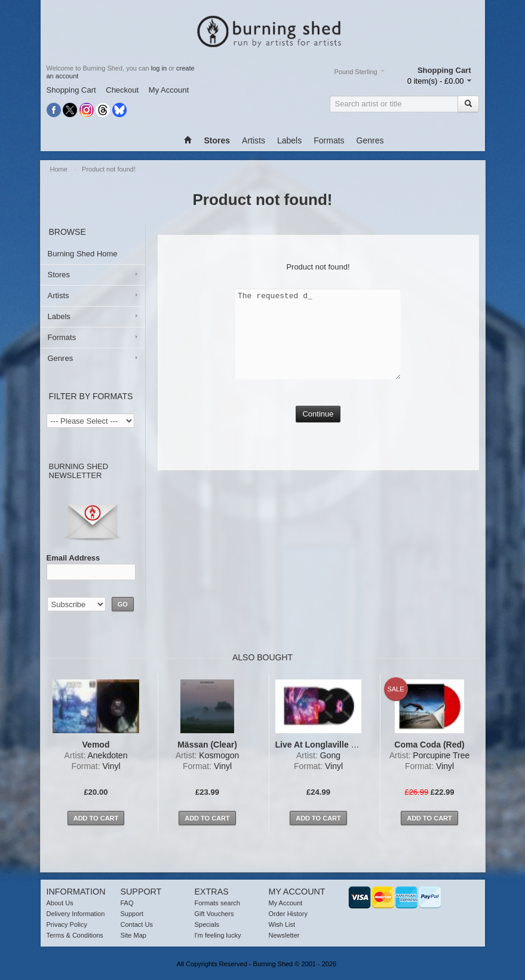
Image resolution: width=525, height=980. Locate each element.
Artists (254, 140)
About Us (60, 903)
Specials (207, 924)
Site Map (133, 935)
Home (60, 169)
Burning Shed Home (83, 254)
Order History (288, 914)
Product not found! (109, 169)
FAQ (127, 903)
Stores (59, 275)
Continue (318, 414)
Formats (329, 140)
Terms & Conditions (75, 935)
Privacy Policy (67, 924)
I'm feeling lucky (218, 935)
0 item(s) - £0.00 (436, 81)
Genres (370, 140)
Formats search (217, 903)
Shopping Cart (71, 90)
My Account (169, 90)
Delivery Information (76, 914)
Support (132, 914)
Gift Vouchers (214, 914)
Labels (289, 140)
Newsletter (284, 935)
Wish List (282, 924)
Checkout (122, 90)
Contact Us (137, 924)
